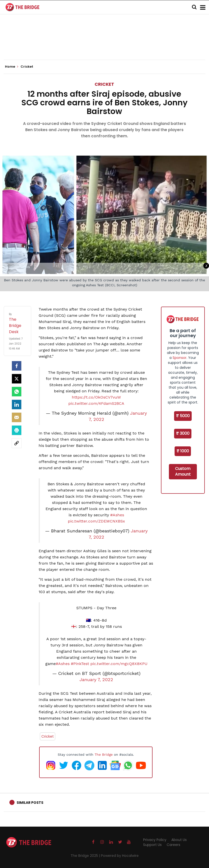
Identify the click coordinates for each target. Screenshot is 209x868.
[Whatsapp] (17, 392)
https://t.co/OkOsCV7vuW (96, 397)
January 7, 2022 (96, 680)
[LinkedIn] (17, 405)
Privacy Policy (155, 840)
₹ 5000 (183, 416)
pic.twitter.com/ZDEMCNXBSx (96, 521)
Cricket (104, 84)
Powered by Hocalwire (120, 856)
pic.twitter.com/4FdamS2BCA (96, 403)
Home (12, 67)
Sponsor (180, 358)
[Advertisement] (104, 45)
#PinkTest (80, 664)
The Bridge (104, 754)
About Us (179, 840)
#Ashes (117, 515)
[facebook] (17, 366)
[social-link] (17, 443)
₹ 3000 (183, 433)
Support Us (152, 845)
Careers (173, 845)
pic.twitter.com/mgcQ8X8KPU (119, 664)
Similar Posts (30, 803)
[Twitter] (17, 379)
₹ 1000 (183, 451)
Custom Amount (183, 471)
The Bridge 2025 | (86, 856)
